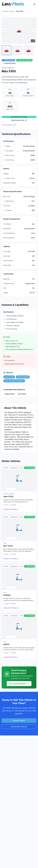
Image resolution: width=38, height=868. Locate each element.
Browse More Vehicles (19, 727)
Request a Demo (19, 721)
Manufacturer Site (19, 120)
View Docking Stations (19, 684)
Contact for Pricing (19, 117)
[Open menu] (34, 4)
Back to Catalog (8, 11)
